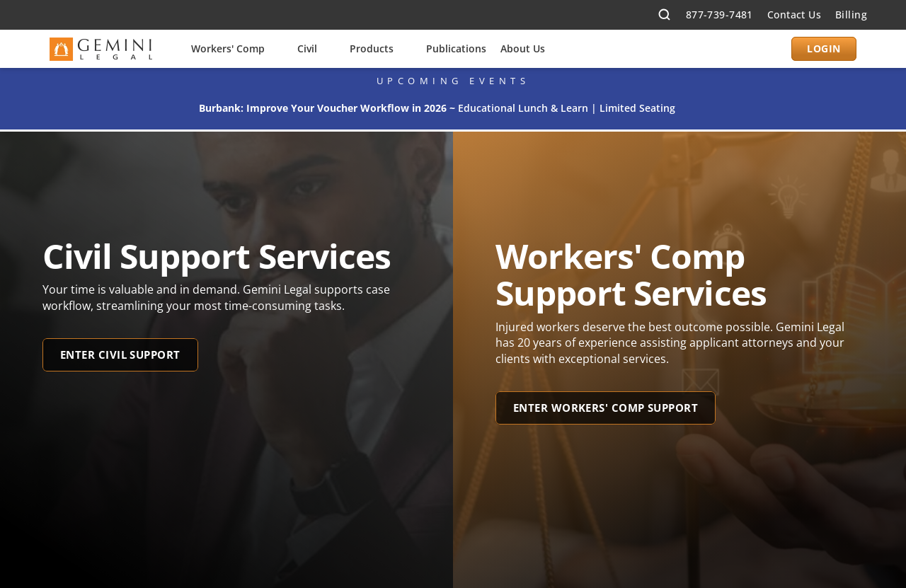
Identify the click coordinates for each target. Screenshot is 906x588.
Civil (307, 48)
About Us (523, 48)
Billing (851, 15)
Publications (456, 48)
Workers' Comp (228, 48)
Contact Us (794, 15)
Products (372, 48)
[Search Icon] (665, 15)
